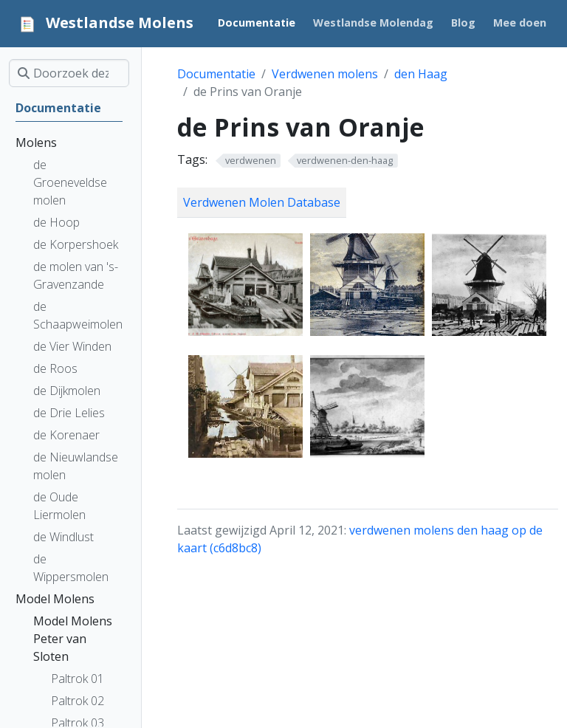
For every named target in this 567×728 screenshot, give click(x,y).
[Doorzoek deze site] (69, 73)
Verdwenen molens (325, 74)
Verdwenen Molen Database (262, 202)
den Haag (421, 74)
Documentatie (216, 74)
